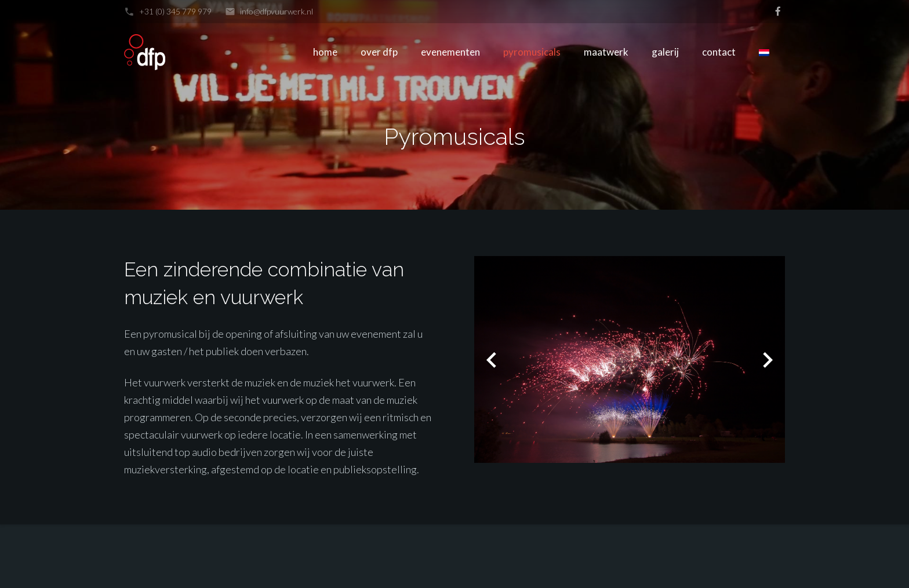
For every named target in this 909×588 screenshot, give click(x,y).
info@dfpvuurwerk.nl (277, 11)
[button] (492, 360)
